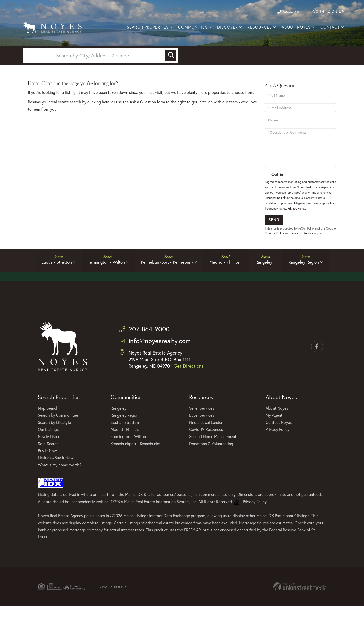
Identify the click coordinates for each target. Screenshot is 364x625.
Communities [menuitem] (193, 28)
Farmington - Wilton (102, 279)
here (106, 117)
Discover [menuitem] (227, 28)
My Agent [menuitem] (274, 433)
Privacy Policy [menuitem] (278, 447)
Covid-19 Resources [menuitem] (206, 447)
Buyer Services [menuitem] (202, 433)
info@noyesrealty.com (158, 359)
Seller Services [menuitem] (202, 426)
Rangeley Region (311, 279)
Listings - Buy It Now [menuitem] (56, 476)
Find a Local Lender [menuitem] (206, 440)
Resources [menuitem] (260, 28)
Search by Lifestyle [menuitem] (54, 440)
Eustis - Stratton (50, 279)
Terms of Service (314, 248)
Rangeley (268, 279)
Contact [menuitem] (330, 28)
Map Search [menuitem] (48, 426)
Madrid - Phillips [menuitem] (125, 447)
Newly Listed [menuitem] (49, 455)
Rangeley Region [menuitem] (125, 433)
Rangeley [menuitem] (119, 426)
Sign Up (336, 12)
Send (274, 234)
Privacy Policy (296, 223)
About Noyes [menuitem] (296, 28)
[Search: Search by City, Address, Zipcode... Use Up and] (95, 69)
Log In (317, 12)
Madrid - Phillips (226, 279)
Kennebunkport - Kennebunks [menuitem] (135, 462)
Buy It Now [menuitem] (47, 469)
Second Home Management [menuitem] (213, 455)
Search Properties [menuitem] (148, 28)
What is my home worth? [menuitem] (60, 483)
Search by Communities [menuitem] (58, 433)
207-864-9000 (285, 12)
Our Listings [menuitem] (48, 447)
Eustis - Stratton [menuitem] (125, 440)
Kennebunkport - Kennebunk (166, 279)
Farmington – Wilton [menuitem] (128, 455)
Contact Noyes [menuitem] (279, 440)
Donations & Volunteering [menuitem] (211, 462)
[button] (171, 69)
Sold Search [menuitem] (48, 462)
